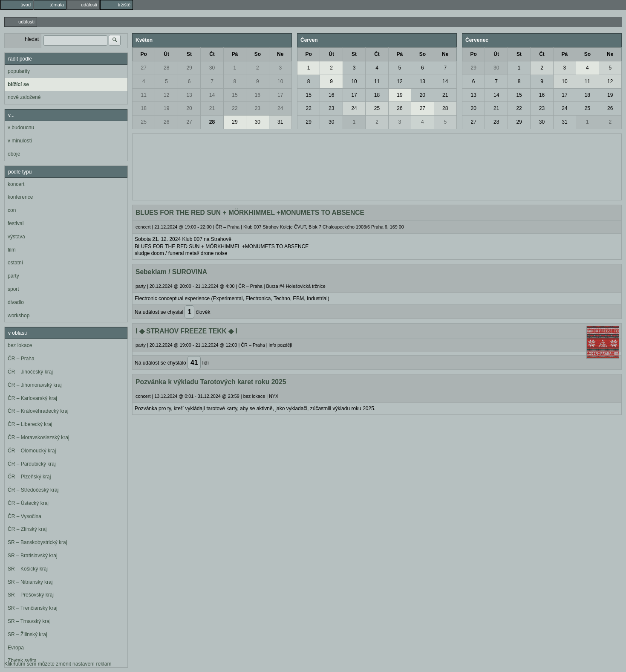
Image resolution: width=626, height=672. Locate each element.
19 (166, 108)
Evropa (16, 648)
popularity (19, 71)
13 (189, 95)
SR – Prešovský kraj (31, 595)
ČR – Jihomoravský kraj (35, 385)
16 (258, 95)
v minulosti (20, 141)
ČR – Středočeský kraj (33, 490)
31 (280, 122)
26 (166, 122)
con (12, 210)
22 (235, 108)
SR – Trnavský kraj (29, 621)
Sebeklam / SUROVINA (171, 272)
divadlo (16, 302)
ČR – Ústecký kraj (28, 503)
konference (20, 197)
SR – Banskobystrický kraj (37, 542)
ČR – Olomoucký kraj (32, 451)
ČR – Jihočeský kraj (30, 372)
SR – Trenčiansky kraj (33, 608)
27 (144, 68)
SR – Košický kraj (28, 569)
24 (280, 108)
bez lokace (20, 345)
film (12, 250)
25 (144, 122)
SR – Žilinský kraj (27, 634)
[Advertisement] (377, 166)
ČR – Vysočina (25, 516)
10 (280, 81)
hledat (32, 39)
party (13, 276)
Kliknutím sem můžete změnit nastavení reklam (58, 664)
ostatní (15, 263)
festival (16, 223)
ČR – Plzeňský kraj (29, 477)
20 (189, 108)
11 (144, 95)
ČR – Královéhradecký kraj (38, 411)
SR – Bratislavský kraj (33, 556)
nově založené (24, 97)
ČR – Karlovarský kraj (32, 398)
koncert (16, 184)
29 (189, 68)
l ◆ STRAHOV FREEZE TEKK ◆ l (186, 331)
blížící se (18, 84)
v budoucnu (21, 127)
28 (166, 68)
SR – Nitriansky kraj (30, 582)
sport (13, 289)
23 (258, 108)
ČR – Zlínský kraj (27, 529)
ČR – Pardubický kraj (32, 464)
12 (166, 95)
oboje (14, 154)
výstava (16, 237)
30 (212, 68)
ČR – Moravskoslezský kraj (39, 437)
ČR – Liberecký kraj (30, 424)
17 (280, 95)
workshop (19, 316)
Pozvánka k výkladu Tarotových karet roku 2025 (211, 382)
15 (235, 95)
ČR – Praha (21, 359)
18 (144, 108)
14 (212, 95)
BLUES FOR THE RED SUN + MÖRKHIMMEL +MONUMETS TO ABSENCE (250, 213)
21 (212, 108)
